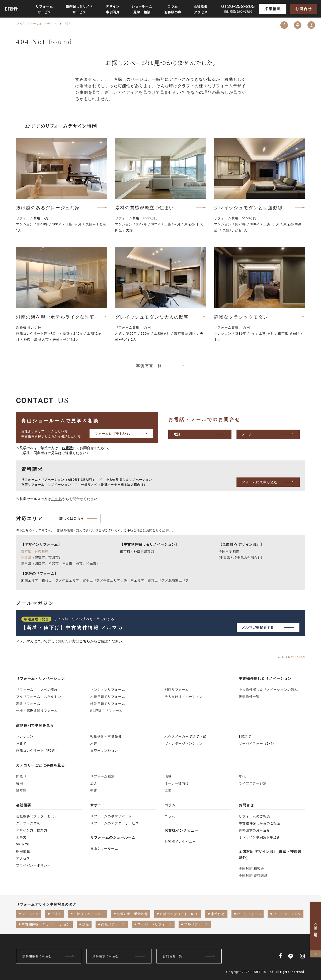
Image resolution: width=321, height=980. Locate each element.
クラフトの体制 (28, 823)
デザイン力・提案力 (32, 830)
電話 (177, 434)
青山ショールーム (104, 849)
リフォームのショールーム (113, 837)
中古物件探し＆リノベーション (265, 678)
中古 (94, 790)
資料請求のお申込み (254, 830)
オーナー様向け (177, 783)
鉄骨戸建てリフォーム (108, 704)
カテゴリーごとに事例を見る (41, 765)
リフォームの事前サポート (111, 816)
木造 (94, 744)
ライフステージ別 (253, 783)
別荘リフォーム (177, 690)
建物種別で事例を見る (35, 725)
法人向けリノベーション (184, 697)
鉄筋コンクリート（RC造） (37, 751)
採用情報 (273, 9)
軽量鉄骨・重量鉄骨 (106, 737)
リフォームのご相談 (254, 816)
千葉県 (26, 558)
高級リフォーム (28, 704)
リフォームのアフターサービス (115, 823)
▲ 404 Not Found (291, 657)
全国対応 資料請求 (253, 876)
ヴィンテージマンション (184, 744)
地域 (168, 776)
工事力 (21, 837)
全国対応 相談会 (251, 869)
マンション (25, 737)
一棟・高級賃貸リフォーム (37, 711)
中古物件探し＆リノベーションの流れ (268, 690)
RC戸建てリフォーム (106, 711)
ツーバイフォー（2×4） (257, 744)
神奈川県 (42, 552)
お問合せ (304, 9)
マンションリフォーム (108, 690)
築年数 (21, 790)
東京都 (26, 552)
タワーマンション (104, 751)
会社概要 (24, 805)
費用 (20, 783)
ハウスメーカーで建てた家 (185, 737)
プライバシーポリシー (33, 865)
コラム (170, 805)
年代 (242, 776)
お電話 (67, 448)
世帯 (168, 790)
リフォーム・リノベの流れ (37, 690)
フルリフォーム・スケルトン (39, 697)
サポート (98, 805)
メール (247, 434)
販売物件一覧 (249, 697)
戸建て (21, 744)
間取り (21, 776)
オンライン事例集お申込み (260, 837)
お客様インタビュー (181, 830)
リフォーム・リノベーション (41, 678)
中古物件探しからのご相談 (260, 823)
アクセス (23, 858)
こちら (57, 499)
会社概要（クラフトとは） (37, 816)
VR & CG (23, 844)
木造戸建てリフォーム (108, 697)
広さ (94, 783)
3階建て (245, 737)
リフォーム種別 (102, 776)
